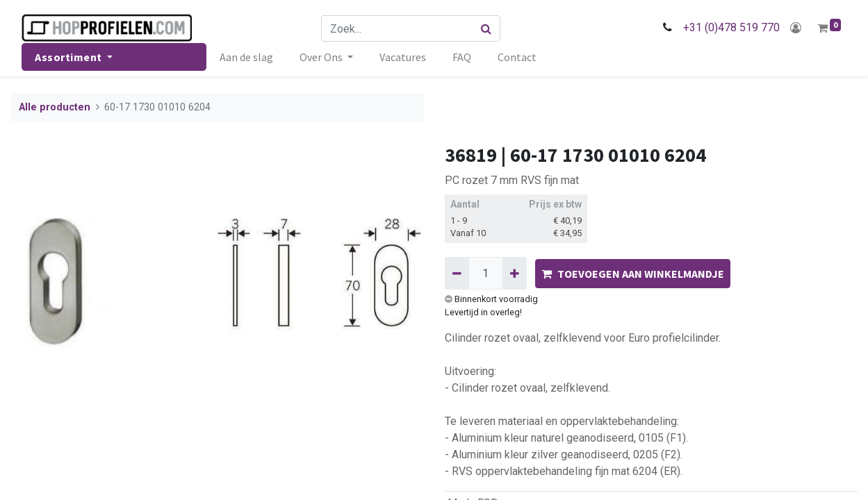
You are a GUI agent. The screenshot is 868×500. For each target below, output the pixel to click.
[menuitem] (246, 57)
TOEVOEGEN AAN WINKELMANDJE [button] (633, 274)
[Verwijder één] (457, 273)
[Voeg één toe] (515, 273)
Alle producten (55, 107)
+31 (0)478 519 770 (731, 27)
